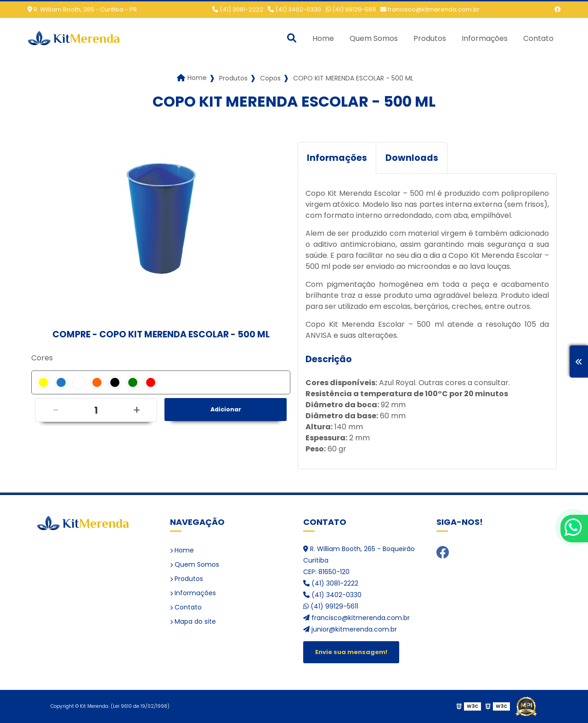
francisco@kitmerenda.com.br (430, 9)
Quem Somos (374, 38)
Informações (485, 38)
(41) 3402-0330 (294, 9)
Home (323, 38)
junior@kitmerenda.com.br (350, 629)
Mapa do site (193, 621)
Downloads (412, 158)
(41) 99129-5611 (351, 9)
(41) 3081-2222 (238, 9)
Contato (538, 38)
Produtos (430, 38)
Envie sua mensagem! (351, 652)
